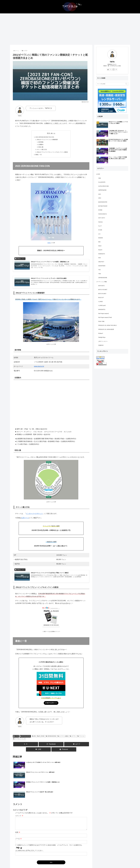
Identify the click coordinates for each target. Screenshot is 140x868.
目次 (49, 133)
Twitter (49, 245)
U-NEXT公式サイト (51, 707)
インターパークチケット (34, 517)
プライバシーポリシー (75, 863)
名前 (18, 820)
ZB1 (34, 741)
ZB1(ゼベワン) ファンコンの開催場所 (47, 140)
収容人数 (40, 148)
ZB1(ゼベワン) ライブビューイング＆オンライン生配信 (52, 154)
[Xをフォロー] (111, 69)
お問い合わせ (62, 863)
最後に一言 (38, 157)
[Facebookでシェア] (51, 749)
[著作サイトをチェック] (108, 69)
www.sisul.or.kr (39, 370)
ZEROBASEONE (25, 741)
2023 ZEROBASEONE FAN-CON (44, 137)
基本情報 (40, 143)
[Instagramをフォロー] (113, 69)
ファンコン (81, 741)
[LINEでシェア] (38, 755)
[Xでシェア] (26, 749)
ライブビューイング (19, 744)
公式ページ (25, 521)
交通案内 (40, 146)
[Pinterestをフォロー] (116, 69)
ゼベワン (73, 741)
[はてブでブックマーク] (77, 749)
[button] (126, 84)
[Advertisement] (70, 29)
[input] (112, 84)
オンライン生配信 (63, 741)
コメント (19, 801)
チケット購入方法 (41, 151)
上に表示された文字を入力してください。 (30, 838)
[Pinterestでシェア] (64, 755)
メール (18, 827)
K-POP (16, 741)
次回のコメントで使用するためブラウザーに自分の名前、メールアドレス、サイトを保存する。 (50, 833)
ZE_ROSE (41, 741)
